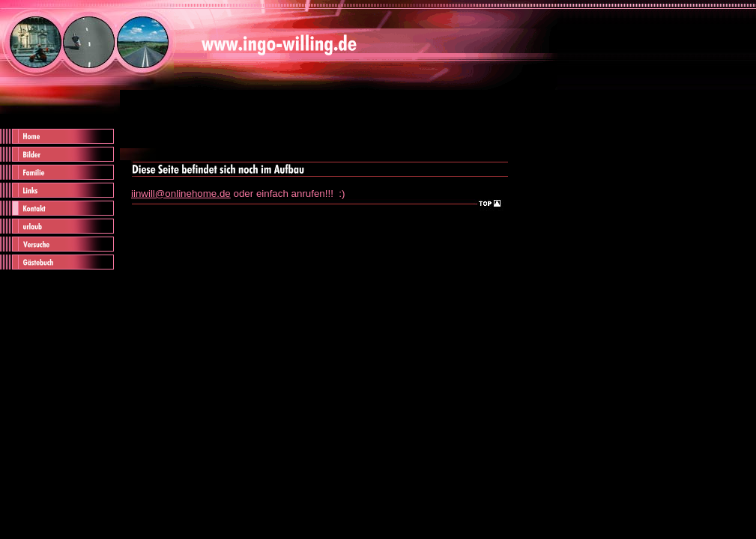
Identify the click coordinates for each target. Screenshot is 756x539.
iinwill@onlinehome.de (181, 194)
